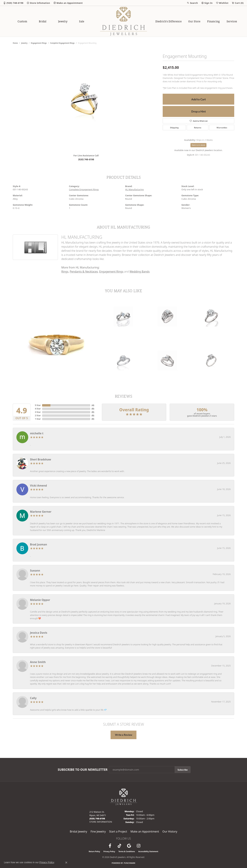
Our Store (194, 21)
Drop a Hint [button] (199, 111)
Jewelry (63, 21)
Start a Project (118, 831)
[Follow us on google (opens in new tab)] (129, 846)
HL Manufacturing (134, 189)
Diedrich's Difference (168, 21)
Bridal (43, 21)
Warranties (222, 127)
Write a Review (124, 735)
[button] (192, 3)
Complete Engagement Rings (62, 43)
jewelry (24, 43)
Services (232, 21)
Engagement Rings (39, 43)
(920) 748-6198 (86, 159)
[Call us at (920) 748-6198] (97, 819)
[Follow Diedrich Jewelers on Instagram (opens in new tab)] (138, 846)
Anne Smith (38, 662)
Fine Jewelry (98, 831)
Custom (22, 21)
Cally (33, 698)
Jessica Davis (39, 633)
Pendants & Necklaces (84, 272)
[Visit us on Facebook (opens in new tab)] (110, 846)
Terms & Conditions (127, 851)
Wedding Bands (140, 272)
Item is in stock (198, 145)
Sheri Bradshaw (41, 459)
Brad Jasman (38, 544)
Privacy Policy (109, 851)
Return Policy (94, 851)
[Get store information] (101, 822)
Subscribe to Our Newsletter (83, 770)
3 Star (38, 412)
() (93, 405)
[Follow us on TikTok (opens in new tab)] (119, 846)
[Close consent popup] (66, 863)
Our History (170, 831)
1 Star (38, 419)
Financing (213, 21)
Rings (65, 272)
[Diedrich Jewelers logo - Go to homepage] (124, 21)
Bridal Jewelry (79, 831)
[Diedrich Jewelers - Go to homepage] (123, 797)
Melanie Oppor (40, 600)
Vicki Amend (38, 486)
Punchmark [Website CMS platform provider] (130, 863)
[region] (86, 100)
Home (15, 43)
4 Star (38, 409)
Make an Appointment (145, 831)
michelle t (37, 433)
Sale (82, 21)
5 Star (38, 405)
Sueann (35, 571)
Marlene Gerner (41, 512)
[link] (13, 3)
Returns (198, 127)
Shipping (174, 127)
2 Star (38, 415)
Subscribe (183, 770)
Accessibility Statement (148, 851)
